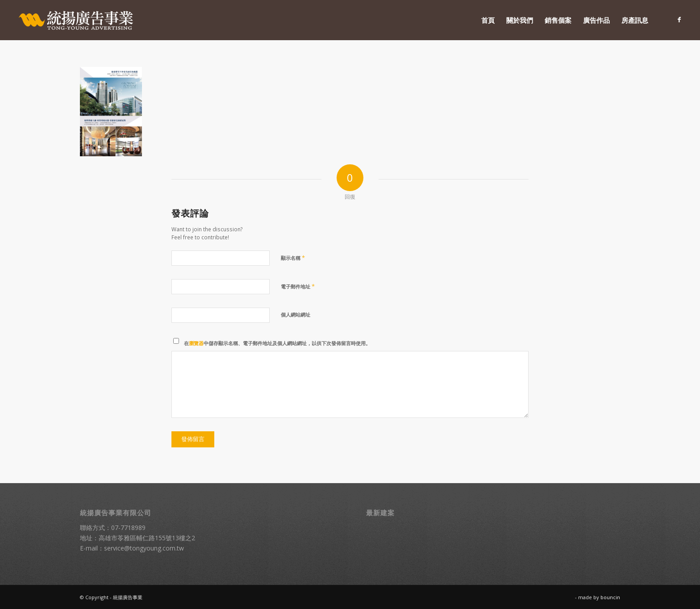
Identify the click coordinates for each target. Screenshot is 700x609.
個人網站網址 (296, 315)
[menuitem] (488, 20)
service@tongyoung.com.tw (144, 548)
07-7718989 (128, 528)
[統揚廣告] (76, 20)
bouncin (610, 597)
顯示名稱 (293, 258)
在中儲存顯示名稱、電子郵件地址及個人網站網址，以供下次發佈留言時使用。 (277, 343)
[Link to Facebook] (679, 20)
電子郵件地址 (298, 286)
